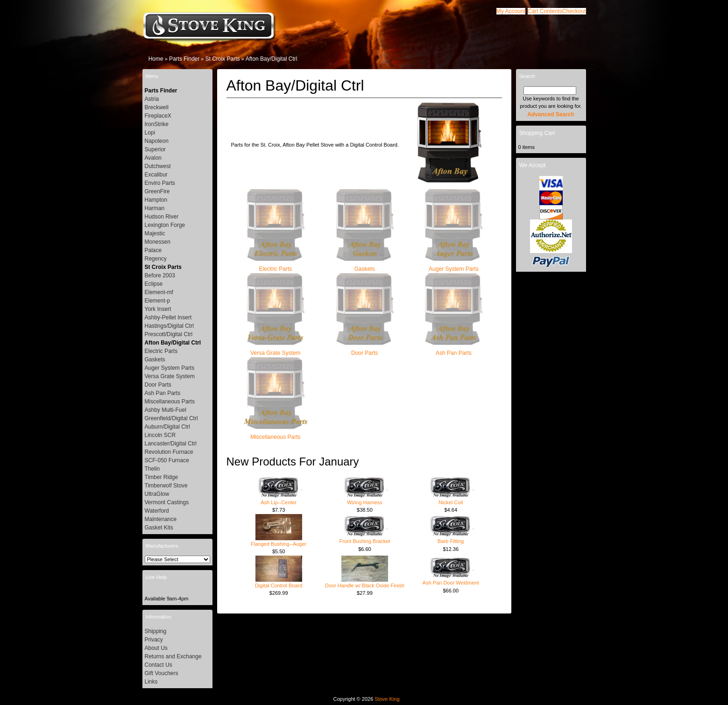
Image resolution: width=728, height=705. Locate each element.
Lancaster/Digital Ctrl (171, 444)
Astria (152, 99)
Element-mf (159, 292)
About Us (156, 648)
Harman (155, 208)
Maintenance (161, 519)
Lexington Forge (165, 225)
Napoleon (157, 141)
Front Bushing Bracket (365, 541)
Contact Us (159, 665)
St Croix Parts (222, 59)
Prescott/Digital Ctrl (169, 334)
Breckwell (157, 107)
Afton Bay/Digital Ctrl (272, 59)
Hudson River (162, 217)
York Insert (158, 309)
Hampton (156, 200)
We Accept (533, 165)
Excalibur (156, 175)
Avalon (153, 158)
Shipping (156, 631)
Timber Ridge (162, 477)
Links (151, 682)
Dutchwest (158, 166)
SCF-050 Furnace (167, 460)
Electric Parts (276, 266)
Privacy (154, 640)
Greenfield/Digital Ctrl (171, 418)
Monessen (158, 242)
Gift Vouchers (162, 673)
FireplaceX (158, 116)
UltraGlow (157, 494)
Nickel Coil (451, 502)
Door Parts (365, 350)
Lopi (150, 133)
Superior (155, 149)
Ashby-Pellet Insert (168, 317)
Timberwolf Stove (166, 486)
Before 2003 (160, 275)
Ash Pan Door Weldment (451, 583)
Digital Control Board (279, 585)
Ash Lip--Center (279, 502)
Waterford (157, 511)
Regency (156, 259)
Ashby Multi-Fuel (166, 410)
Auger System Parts (453, 266)
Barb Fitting (451, 541)
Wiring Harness (364, 502)
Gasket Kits (159, 528)
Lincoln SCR (160, 435)
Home (156, 59)
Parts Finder (184, 59)
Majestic (155, 233)
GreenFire (157, 191)
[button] (545, 11)
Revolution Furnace (169, 452)
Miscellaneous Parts (276, 434)
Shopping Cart (537, 133)
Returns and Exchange (173, 656)
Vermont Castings (167, 502)
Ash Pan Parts (453, 350)
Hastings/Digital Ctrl (169, 326)
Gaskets (365, 266)
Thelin (152, 469)
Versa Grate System (276, 350)
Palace (153, 250)
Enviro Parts (160, 183)
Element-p (158, 301)
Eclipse (154, 284)
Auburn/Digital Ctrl (167, 427)
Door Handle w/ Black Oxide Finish (365, 585)
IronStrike (157, 124)
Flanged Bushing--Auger (279, 544)
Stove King (387, 699)
